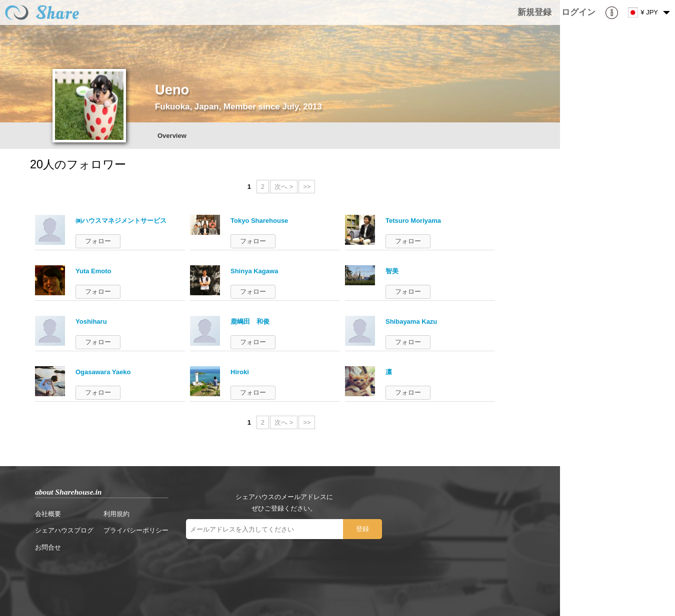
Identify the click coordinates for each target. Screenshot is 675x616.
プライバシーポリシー (136, 530)
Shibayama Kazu (411, 321)
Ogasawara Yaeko (103, 372)
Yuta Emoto (93, 271)
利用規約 (116, 514)
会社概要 (48, 514)
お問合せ (48, 547)
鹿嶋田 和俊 (250, 321)
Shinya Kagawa (254, 271)
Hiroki (240, 372)
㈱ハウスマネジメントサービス (121, 221)
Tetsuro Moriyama (413, 221)
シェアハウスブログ (64, 530)
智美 (392, 271)
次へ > (284, 187)
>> (307, 187)
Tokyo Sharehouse (259, 221)
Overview (172, 136)
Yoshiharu (91, 321)
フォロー (98, 241)
